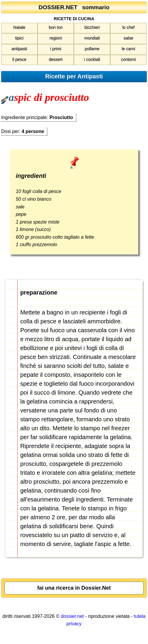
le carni (128, 49)
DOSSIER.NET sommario (74, 7)
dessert (56, 59)
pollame (92, 49)
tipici (19, 38)
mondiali (92, 38)
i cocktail (92, 59)
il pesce (19, 59)
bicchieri (92, 27)
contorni (128, 59)
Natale (19, 27)
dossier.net (72, 616)
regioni (56, 38)
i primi (56, 49)
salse (128, 38)
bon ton (56, 27)
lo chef (128, 27)
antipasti (19, 49)
